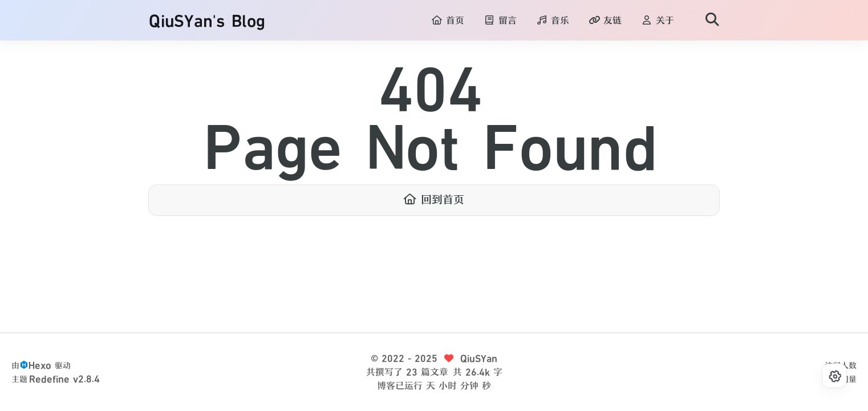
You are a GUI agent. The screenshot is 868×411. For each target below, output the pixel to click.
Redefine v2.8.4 (64, 379)
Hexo (40, 365)
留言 (500, 21)
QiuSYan (479, 358)
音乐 (553, 21)
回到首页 (434, 200)
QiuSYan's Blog (207, 21)
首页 (448, 21)
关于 (658, 21)
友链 (605, 21)
